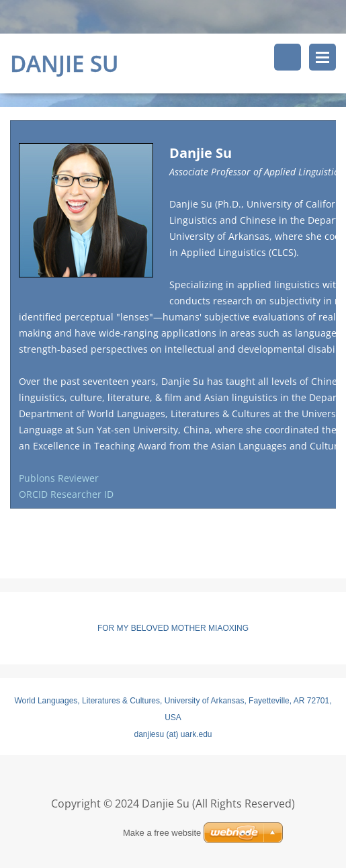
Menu (322, 57)
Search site (288, 57)
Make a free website (162, 833)
